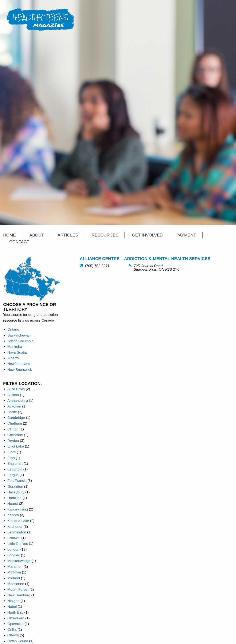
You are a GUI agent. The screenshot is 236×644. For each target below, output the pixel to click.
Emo (11, 458)
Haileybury (16, 492)
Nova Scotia (17, 352)
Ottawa (13, 635)
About (37, 235)
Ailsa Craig (16, 389)
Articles (68, 235)
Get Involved (147, 235)
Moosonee (16, 584)
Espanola (15, 469)
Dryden (13, 441)
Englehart (15, 464)
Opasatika (15, 624)
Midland (14, 578)
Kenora (13, 515)
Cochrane (15, 435)
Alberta (13, 358)
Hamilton (14, 498)
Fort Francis (17, 481)
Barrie (12, 412)
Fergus (13, 475)
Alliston (13, 395)
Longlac (14, 555)
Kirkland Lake (18, 521)
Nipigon (13, 601)
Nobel (12, 607)
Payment (186, 235)
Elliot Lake (16, 446)
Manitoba (15, 347)
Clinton (13, 429)
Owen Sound (18, 641)
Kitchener (15, 527)
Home (9, 235)
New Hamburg (19, 595)
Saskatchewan (19, 335)
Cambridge (16, 418)
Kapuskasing (18, 509)
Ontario (13, 329)
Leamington (17, 532)
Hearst (13, 504)
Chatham (15, 423)
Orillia (12, 630)
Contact (19, 242)
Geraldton (15, 487)
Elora (12, 452)
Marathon (15, 567)
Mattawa (14, 572)
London (13, 550)
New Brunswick (20, 370)
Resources (105, 235)
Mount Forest (18, 590)
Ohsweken (16, 618)
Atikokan (14, 406)
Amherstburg (18, 401)
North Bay (15, 613)
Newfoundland (19, 364)
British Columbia (20, 341)
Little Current (18, 544)
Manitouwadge (19, 561)
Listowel (14, 538)
